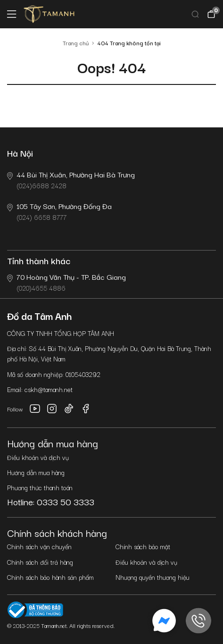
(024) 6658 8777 (59, 211)
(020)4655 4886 (66, 282)
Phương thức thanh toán (40, 487)
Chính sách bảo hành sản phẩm (50, 577)
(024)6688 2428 (71, 180)
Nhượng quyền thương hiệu (153, 577)
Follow (15, 409)
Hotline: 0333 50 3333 (51, 502)
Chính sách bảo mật (143, 546)
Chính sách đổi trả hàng (40, 562)
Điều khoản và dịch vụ (38, 457)
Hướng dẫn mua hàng (36, 472)
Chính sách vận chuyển (39, 546)
